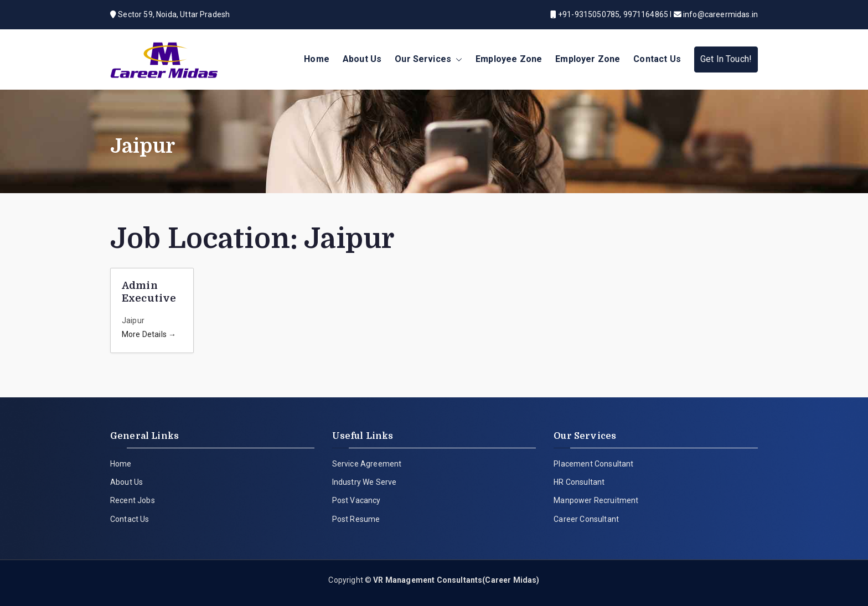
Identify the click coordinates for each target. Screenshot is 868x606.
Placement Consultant (593, 464)
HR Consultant (579, 482)
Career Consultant (586, 519)
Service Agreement (367, 464)
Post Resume (356, 519)
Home (317, 59)
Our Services (428, 59)
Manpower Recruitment (596, 500)
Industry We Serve (365, 482)
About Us (362, 59)
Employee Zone (509, 59)
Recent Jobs (133, 500)
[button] (457, 59)
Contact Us (657, 59)
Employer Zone (588, 59)
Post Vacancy (356, 500)
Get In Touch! (726, 59)
